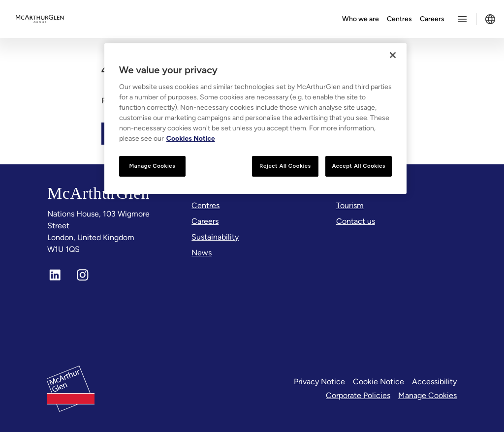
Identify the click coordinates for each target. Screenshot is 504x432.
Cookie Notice (378, 382)
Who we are (361, 19)
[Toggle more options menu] (462, 19)
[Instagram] (83, 275)
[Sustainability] (215, 237)
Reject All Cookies (285, 166)
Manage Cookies (427, 395)
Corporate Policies (358, 395)
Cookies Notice (191, 139)
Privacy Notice (319, 382)
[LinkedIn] (55, 275)
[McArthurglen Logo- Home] (40, 19)
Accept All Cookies (359, 166)
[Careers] (205, 221)
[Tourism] (350, 206)
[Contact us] (356, 221)
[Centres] (205, 206)
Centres (399, 19)
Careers (432, 19)
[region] (255, 119)
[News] (202, 253)
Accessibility (434, 382)
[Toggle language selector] (490, 19)
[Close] (393, 55)
